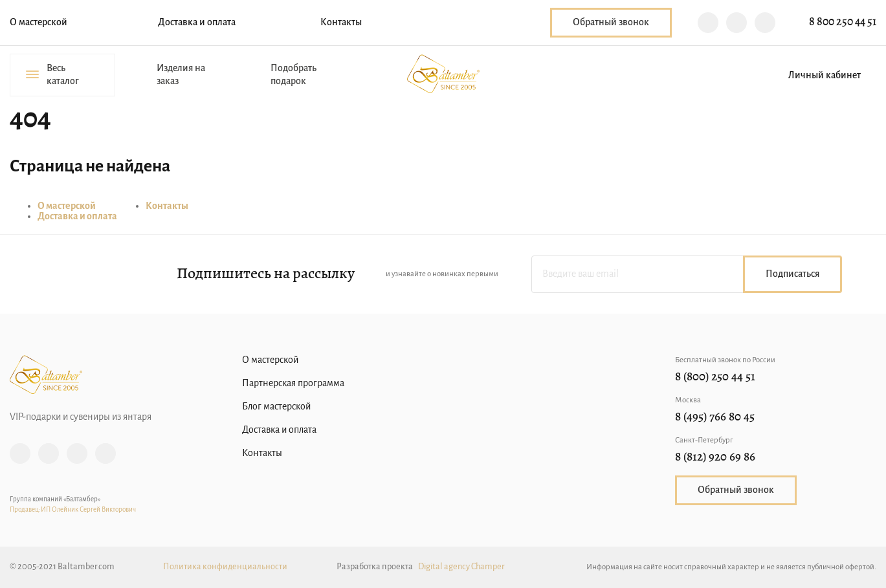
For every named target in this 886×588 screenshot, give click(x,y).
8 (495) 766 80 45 (715, 418)
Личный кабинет (825, 76)
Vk (77, 453)
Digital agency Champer (461, 567)
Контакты (341, 23)
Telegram (736, 23)
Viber (708, 23)
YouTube (105, 453)
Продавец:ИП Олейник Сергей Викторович (73, 510)
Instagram (20, 453)
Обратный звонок (611, 23)
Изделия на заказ (181, 75)
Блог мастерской (276, 407)
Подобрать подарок (293, 75)
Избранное (735, 75)
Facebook (49, 453)
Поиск (689, 75)
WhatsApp (765, 23)
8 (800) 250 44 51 (715, 377)
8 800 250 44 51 (843, 22)
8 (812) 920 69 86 (715, 458)
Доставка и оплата (197, 23)
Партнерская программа (293, 384)
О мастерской (39, 23)
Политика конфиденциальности (225, 567)
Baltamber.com (443, 74)
